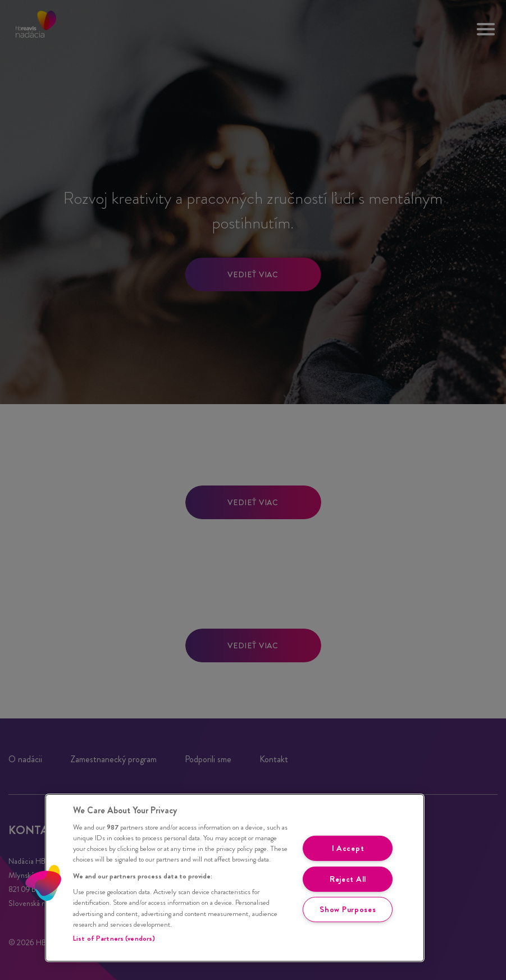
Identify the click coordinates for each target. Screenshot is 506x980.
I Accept (348, 848)
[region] (235, 878)
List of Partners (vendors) (114, 938)
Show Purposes (348, 909)
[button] (43, 883)
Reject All (348, 878)
